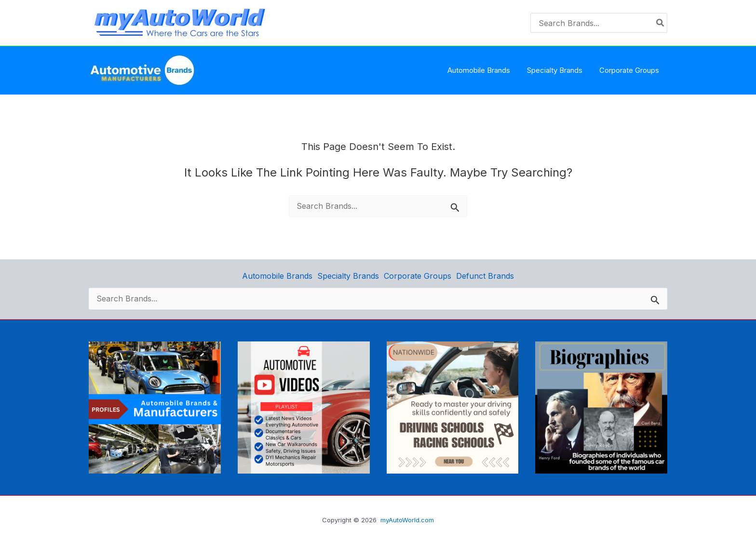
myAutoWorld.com (407, 520)
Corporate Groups (418, 275)
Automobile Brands (277, 275)
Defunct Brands (485, 275)
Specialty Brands (348, 275)
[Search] (661, 23)
